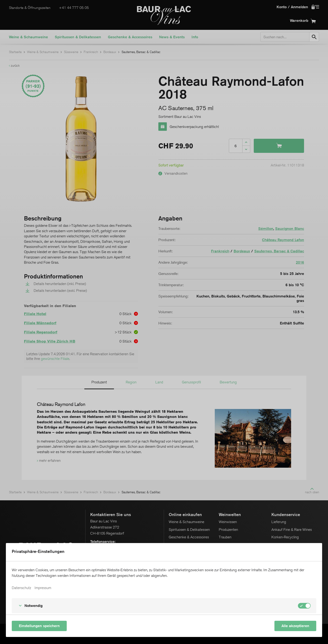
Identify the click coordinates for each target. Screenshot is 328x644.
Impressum (43, 588)
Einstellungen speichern (39, 626)
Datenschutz (21, 588)
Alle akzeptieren (295, 626)
